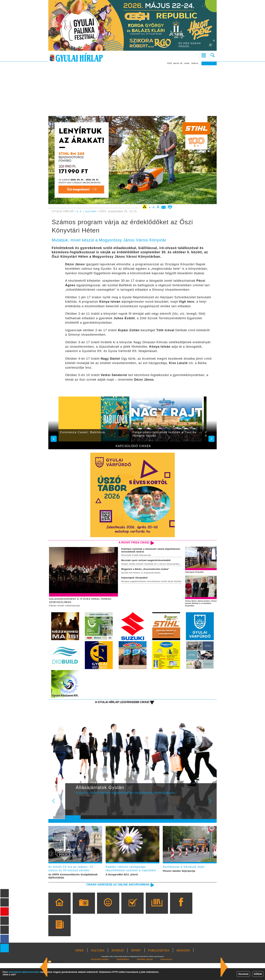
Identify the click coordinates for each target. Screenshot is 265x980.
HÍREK (79, 967)
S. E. (80, 211)
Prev (70, 811)
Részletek (243, 974)
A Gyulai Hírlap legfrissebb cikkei (115, 709)
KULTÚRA (93, 211)
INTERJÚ (118, 967)
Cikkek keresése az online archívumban (109, 901)
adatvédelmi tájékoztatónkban (24, 972)
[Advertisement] (132, 91)
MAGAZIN (183, 967)
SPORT (136, 967)
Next (212, 811)
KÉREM (258, 974)
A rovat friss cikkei (130, 543)
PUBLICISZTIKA (159, 967)
